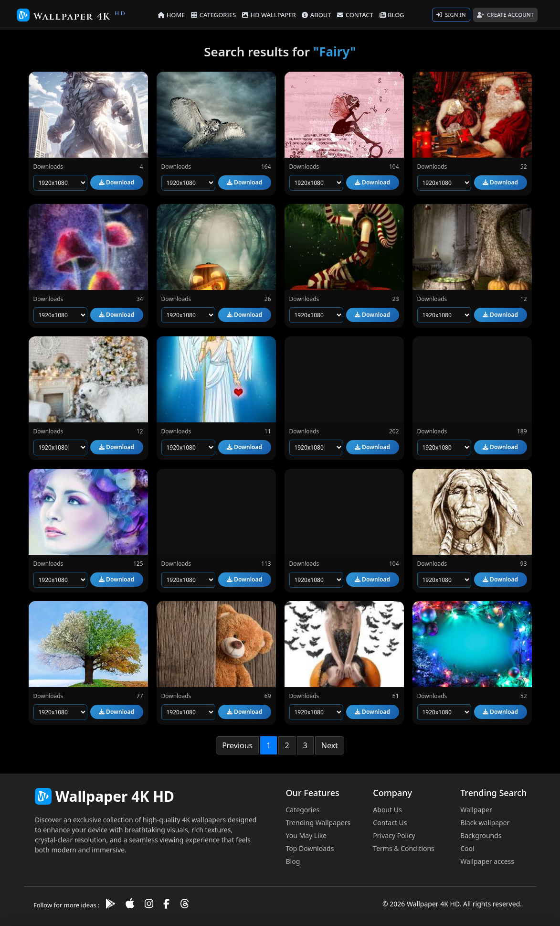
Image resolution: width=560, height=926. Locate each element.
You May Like (306, 835)
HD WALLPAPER (270, 15)
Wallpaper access (487, 861)
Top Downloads (310, 848)
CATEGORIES (217, 15)
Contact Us (390, 823)
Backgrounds (481, 835)
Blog (293, 861)
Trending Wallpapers (318, 823)
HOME (176, 15)
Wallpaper (476, 810)
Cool (467, 848)
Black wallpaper (485, 823)
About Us (387, 810)
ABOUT (316, 15)
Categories (303, 810)
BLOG (388, 15)
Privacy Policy (394, 835)
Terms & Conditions (404, 848)
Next (330, 745)
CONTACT (353, 15)
